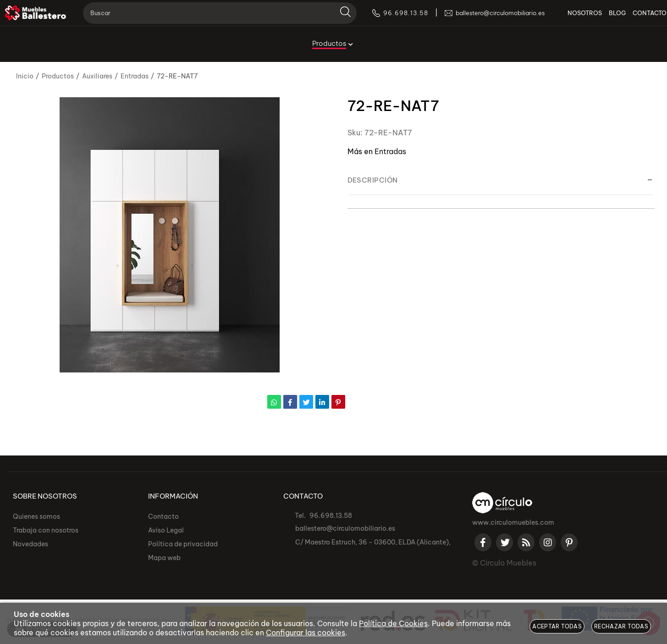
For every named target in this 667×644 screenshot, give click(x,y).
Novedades (30, 544)
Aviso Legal (166, 530)
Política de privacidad (183, 544)
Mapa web (164, 558)
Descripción (373, 180)
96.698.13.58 (331, 516)
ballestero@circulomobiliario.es (345, 528)
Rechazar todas (621, 626)
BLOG (604, 18)
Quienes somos (36, 516)
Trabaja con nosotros (46, 530)
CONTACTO (636, 18)
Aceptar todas (557, 626)
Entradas (390, 151)
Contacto (163, 516)
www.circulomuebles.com (513, 522)
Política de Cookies (393, 623)
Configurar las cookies (306, 633)
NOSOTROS (571, 18)
